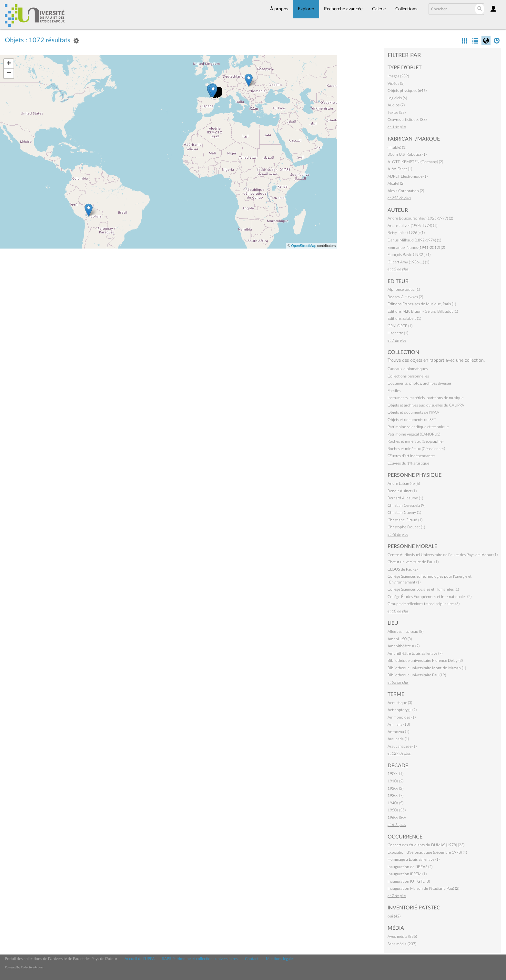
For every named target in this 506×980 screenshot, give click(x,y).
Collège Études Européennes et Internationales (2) (430, 597)
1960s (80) (397, 818)
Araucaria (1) (398, 739)
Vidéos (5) (396, 83)
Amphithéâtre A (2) (404, 646)
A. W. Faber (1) (400, 169)
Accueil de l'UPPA (140, 959)
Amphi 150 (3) (400, 639)
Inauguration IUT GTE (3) (409, 881)
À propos (279, 9)
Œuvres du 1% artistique (408, 463)
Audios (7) (396, 105)
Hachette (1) (398, 333)
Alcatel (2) (396, 183)
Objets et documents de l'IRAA (413, 412)
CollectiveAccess (32, 967)
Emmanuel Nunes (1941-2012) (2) (416, 248)
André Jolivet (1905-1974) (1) (412, 226)
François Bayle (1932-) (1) (409, 255)
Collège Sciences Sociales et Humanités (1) (423, 589)
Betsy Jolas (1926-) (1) (406, 233)
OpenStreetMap (304, 246)
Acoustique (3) (400, 703)
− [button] (9, 73)
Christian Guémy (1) (404, 513)
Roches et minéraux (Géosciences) (416, 449)
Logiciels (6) (397, 98)
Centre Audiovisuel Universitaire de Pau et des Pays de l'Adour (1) (443, 555)
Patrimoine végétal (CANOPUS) (414, 434)
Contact (252, 959)
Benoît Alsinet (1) (402, 491)
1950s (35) (397, 810)
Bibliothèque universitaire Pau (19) (417, 675)
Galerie (379, 9)
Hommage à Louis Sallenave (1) (414, 859)
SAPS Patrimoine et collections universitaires (200, 959)
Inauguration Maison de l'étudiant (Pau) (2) (423, 888)
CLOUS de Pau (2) (403, 569)
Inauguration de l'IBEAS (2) (410, 867)
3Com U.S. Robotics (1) (407, 154)
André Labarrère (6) (404, 484)
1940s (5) (395, 803)
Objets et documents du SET (412, 420)
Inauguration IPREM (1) (407, 874)
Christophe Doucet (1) (406, 527)
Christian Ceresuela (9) (406, 505)
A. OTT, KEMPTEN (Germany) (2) (415, 162)
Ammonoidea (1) (402, 717)
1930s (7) (395, 796)
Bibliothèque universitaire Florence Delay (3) (425, 661)
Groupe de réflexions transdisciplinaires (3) (424, 604)
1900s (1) (395, 774)
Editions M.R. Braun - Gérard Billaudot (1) (423, 311)
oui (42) (394, 916)
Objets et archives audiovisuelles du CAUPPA (426, 405)
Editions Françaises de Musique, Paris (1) (422, 304)
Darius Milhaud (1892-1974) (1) (414, 240)
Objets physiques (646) (407, 91)
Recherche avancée (343, 9)
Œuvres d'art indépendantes (411, 456)
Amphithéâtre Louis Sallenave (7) (415, 653)
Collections (406, 9)
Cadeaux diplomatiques (408, 369)
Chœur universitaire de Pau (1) (413, 562)
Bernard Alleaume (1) (405, 498)
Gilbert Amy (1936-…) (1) (408, 262)
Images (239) (398, 76)
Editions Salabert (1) (404, 318)
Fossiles (394, 391)
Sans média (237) (402, 944)
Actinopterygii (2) (402, 710)
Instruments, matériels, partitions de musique (425, 398)
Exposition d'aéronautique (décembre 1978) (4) (427, 852)
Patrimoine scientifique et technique (418, 427)
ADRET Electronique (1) (408, 176)
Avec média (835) (402, 936)
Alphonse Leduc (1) (404, 289)
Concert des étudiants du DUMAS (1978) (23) (426, 845)
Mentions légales (280, 959)
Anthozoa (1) (398, 732)
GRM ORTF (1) (400, 326)
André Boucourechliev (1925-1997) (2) (420, 218)
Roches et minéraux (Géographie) (415, 441)
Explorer (306, 9)
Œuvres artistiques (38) (407, 120)
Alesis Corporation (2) (406, 191)
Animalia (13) (399, 724)
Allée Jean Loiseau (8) (405, 632)
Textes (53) (397, 113)
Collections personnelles (408, 376)
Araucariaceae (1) (402, 746)
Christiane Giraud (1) (405, 520)
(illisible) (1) (397, 147)
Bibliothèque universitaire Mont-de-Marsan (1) (427, 668)
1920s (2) (395, 789)
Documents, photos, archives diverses (420, 383)
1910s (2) (395, 781)
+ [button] (9, 64)
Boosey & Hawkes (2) (405, 297)
